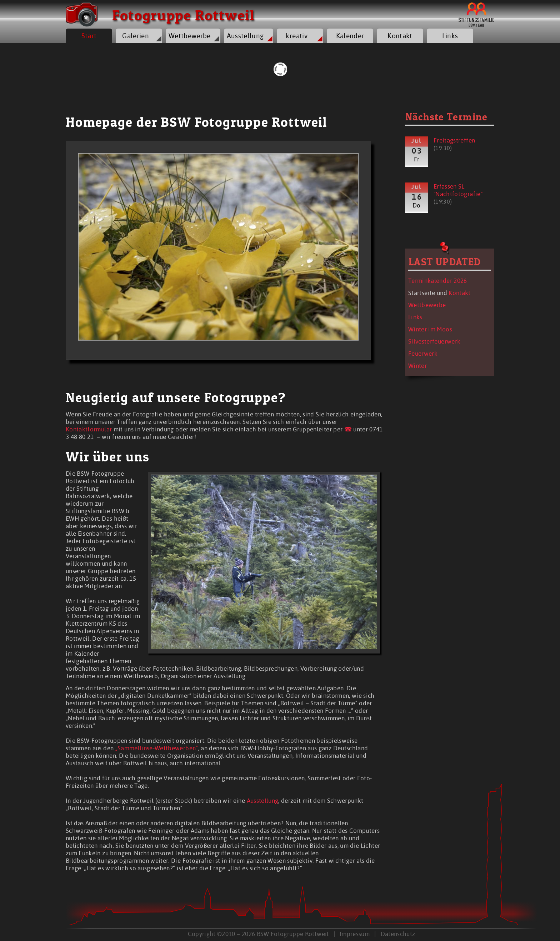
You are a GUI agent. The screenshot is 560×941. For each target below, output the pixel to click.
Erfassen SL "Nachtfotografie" (458, 190)
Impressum (355, 934)
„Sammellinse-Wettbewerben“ (157, 748)
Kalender (350, 36)
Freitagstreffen (454, 140)
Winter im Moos (430, 329)
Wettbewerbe (190, 36)
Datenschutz (398, 934)
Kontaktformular (89, 429)
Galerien (136, 36)
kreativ (296, 36)
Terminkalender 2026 (438, 281)
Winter (417, 366)
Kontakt (400, 36)
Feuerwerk (423, 353)
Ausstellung (245, 36)
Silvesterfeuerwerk (434, 341)
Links (450, 36)
